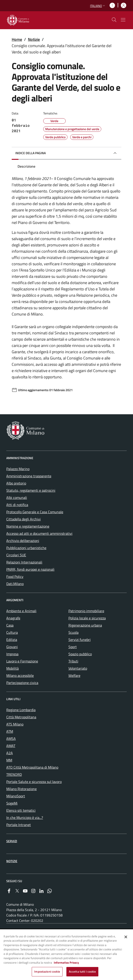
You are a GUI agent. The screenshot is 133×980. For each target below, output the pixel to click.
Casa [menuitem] (10, 625)
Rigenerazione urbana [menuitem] (85, 625)
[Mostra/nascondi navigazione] (123, 20)
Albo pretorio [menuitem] (16, 483)
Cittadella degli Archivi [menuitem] (24, 519)
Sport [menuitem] (73, 647)
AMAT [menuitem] (11, 746)
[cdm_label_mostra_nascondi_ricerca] (114, 20)
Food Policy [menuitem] (15, 577)
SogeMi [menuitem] (12, 803)
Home (17, 39)
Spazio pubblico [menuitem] (80, 654)
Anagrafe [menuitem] (13, 618)
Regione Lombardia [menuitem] (21, 710)
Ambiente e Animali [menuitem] (21, 611)
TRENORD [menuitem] (14, 774)
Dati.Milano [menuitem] (15, 584)
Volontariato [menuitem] (78, 668)
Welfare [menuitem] (74, 675)
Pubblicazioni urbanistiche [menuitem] (26, 548)
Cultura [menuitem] (12, 632)
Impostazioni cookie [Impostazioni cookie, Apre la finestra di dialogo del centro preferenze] (47, 972)
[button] (98, 6)
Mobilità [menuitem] (12, 668)
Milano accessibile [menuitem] (20, 675)
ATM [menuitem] (10, 731)
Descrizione (26, 166)
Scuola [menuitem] (73, 632)
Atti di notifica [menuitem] (17, 505)
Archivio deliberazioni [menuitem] (23, 541)
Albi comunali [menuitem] (17, 498)
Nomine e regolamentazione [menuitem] (28, 526)
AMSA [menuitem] (11, 739)
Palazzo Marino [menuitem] (18, 469)
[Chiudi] (126, 937)
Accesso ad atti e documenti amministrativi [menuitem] (39, 533)
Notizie (34, 39)
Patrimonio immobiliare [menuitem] (86, 611)
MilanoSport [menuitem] (16, 796)
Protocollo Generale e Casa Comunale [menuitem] (35, 512)
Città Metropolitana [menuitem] (21, 717)
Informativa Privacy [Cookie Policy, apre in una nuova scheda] (66, 963)
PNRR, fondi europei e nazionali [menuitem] (30, 569)
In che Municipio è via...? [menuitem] (25, 818)
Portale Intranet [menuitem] (19, 825)
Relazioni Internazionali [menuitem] (24, 562)
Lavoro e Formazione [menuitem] (22, 661)
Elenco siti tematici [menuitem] (21, 810)
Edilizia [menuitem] (12, 640)
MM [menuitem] (9, 760)
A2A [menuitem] (10, 753)
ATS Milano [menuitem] (15, 724)
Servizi (12, 841)
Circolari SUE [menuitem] (16, 555)
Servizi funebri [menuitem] (80, 640)
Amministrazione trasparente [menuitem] (29, 476)
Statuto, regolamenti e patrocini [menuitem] (31, 490)
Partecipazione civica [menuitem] (22, 683)
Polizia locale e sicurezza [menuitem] (87, 618)
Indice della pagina (30, 153)
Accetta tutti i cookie (82, 972)
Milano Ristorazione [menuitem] (21, 789)
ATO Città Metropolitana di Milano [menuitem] (32, 767)
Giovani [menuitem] (12, 647)
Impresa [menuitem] (12, 654)
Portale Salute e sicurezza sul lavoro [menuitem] (34, 782)
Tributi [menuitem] (73, 661)
